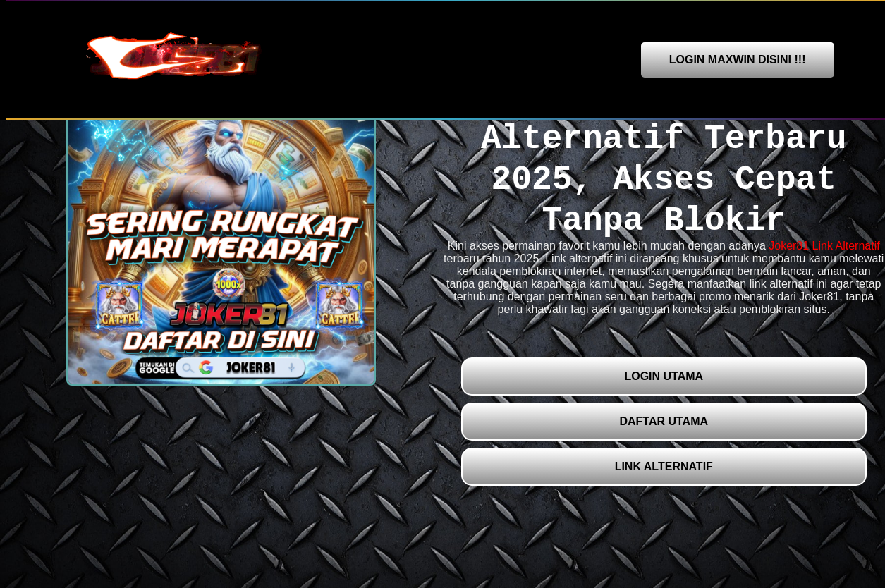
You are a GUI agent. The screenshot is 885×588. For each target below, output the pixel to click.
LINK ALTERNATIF (664, 466)
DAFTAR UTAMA (664, 421)
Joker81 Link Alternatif (824, 246)
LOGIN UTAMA (664, 376)
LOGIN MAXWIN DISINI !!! (738, 60)
